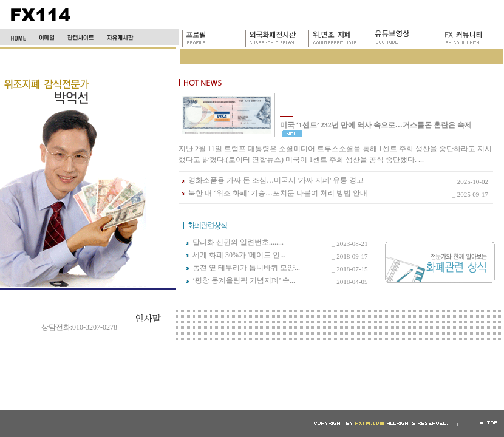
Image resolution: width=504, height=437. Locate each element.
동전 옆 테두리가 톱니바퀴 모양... (246, 268)
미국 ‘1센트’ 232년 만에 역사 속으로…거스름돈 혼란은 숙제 (376, 125)
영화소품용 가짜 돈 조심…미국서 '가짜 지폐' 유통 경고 (276, 180)
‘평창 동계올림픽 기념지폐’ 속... (244, 280)
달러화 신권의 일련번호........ (238, 242)
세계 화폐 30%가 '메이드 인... (239, 255)
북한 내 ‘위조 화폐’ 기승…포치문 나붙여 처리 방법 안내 (278, 193)
